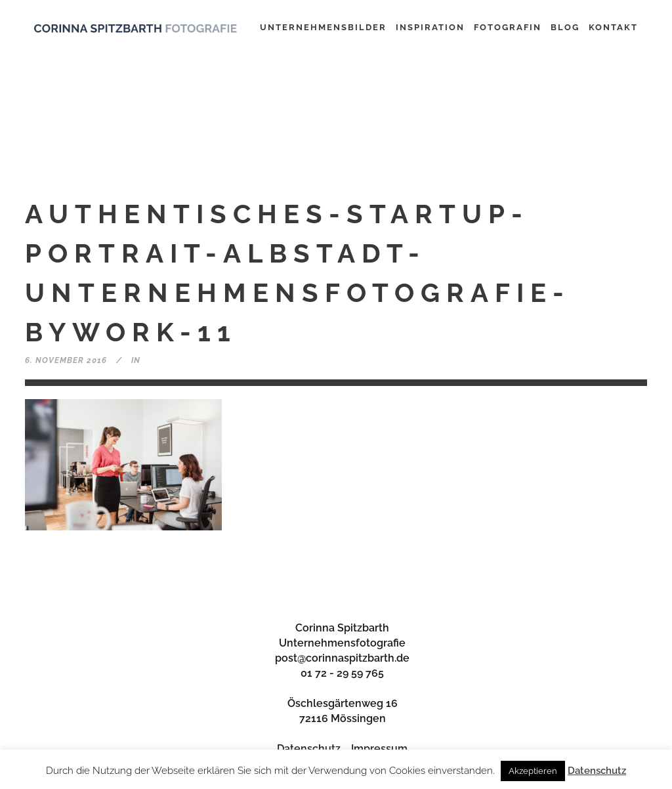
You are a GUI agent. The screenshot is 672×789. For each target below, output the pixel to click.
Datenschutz (309, 749)
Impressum (379, 749)
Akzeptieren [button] (533, 771)
